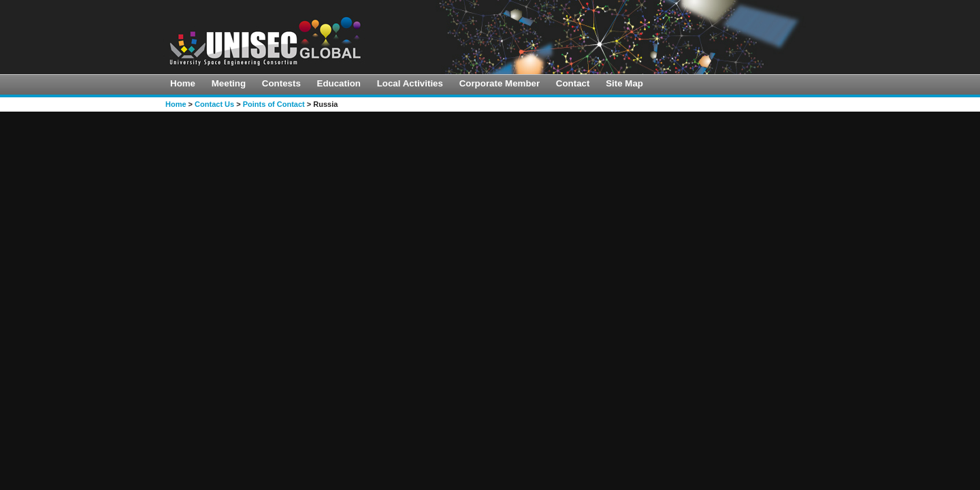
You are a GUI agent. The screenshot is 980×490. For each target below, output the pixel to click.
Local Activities (410, 83)
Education (339, 83)
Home (183, 83)
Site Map (624, 83)
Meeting (229, 83)
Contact (573, 83)
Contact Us (214, 104)
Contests (281, 83)
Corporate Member (500, 83)
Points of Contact (274, 104)
